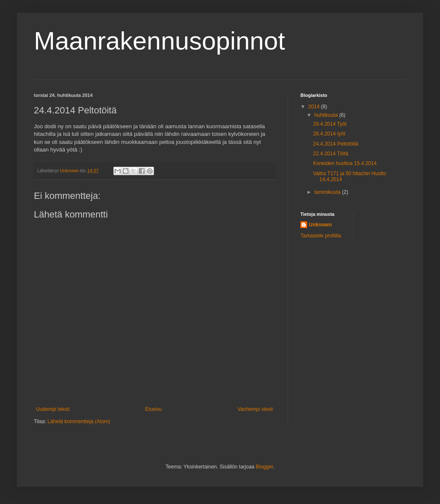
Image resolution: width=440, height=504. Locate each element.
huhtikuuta (327, 115)
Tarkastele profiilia (321, 236)
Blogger (265, 467)
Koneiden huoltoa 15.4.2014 (345, 163)
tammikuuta (328, 192)
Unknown (320, 225)
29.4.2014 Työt (330, 124)
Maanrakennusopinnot (159, 41)
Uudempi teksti (53, 409)
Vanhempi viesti (255, 409)
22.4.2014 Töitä (331, 154)
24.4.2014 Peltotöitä (336, 144)
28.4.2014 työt (329, 134)
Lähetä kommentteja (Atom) (79, 421)
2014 (315, 107)
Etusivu (153, 409)
